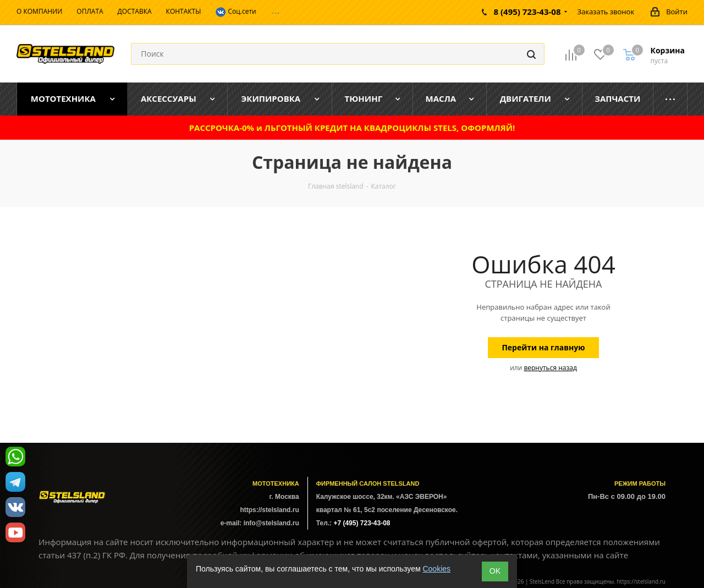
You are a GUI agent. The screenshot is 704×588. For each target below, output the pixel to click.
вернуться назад (550, 368)
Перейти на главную (543, 347)
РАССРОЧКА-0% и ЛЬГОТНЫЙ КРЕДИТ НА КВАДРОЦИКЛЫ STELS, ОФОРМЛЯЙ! (352, 128)
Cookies (436, 569)
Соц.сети (235, 12)
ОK (495, 571)
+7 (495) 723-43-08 (362, 523)
